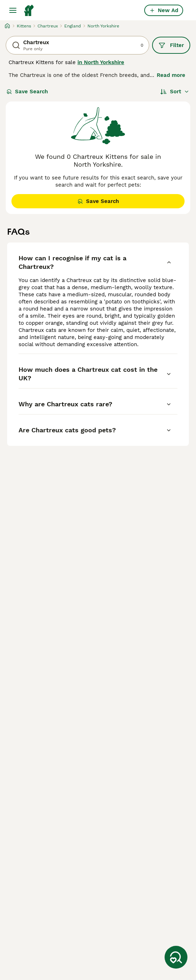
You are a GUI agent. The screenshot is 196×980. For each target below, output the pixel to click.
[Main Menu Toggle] (13, 10)
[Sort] (175, 92)
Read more (171, 75)
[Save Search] (176, 957)
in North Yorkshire (101, 62)
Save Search (27, 92)
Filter (171, 45)
